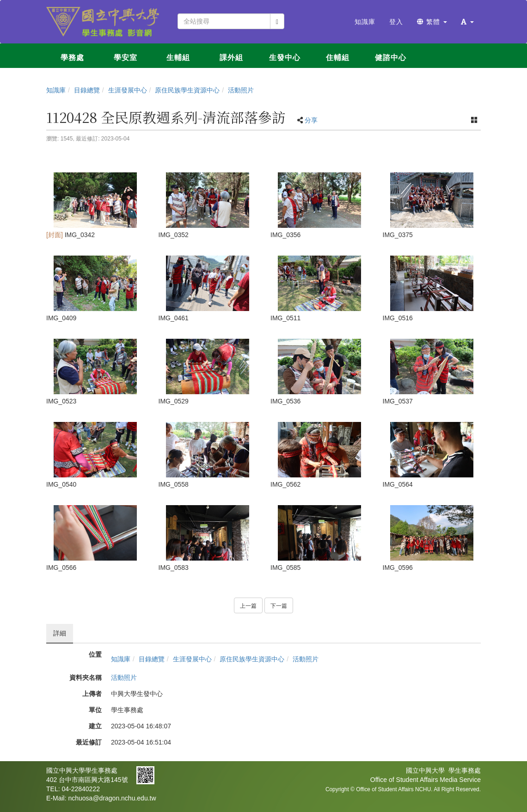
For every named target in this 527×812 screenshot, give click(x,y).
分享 (311, 120)
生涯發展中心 (128, 90)
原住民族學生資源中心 (187, 90)
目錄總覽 (87, 90)
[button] (467, 22)
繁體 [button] (432, 22)
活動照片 (241, 90)
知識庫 (56, 90)
